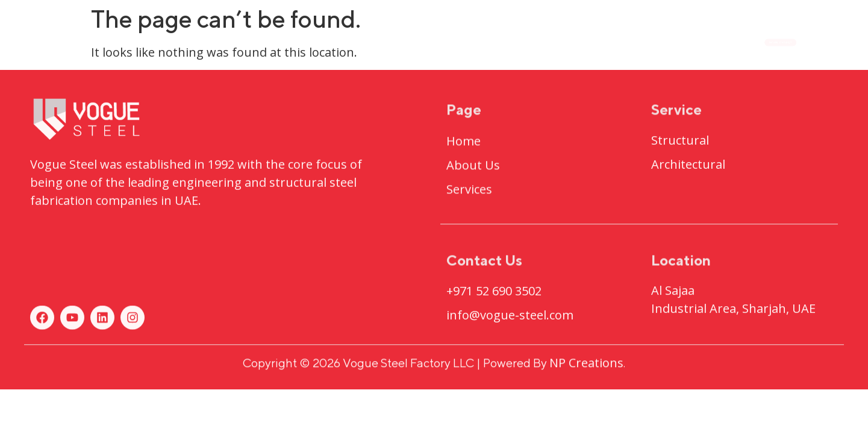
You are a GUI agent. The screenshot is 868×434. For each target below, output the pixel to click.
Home (310, 42)
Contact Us (658, 42)
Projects (478, 42)
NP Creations (586, 366)
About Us (385, 42)
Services (567, 42)
